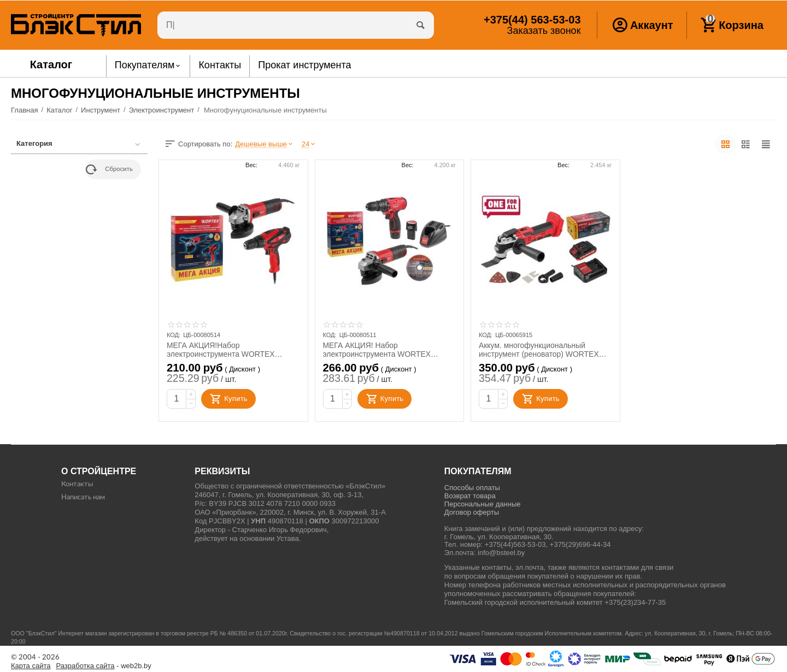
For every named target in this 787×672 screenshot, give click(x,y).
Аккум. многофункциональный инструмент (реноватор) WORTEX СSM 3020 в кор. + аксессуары (539, 350)
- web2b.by (104, 666)
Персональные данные (483, 504)
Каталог (51, 64)
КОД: (174, 335)
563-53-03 (532, 20)
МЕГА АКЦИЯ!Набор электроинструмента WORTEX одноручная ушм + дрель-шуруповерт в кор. (221, 350)
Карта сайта (31, 666)
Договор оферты (472, 512)
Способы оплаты (472, 488)
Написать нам (83, 497)
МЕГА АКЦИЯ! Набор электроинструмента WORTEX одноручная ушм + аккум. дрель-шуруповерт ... (381, 350)
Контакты (77, 484)
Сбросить (109, 169)
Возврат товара (470, 496)
